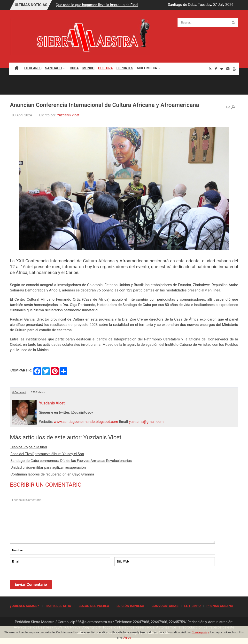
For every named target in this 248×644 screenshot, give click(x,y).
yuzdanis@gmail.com (146, 422)
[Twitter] (222, 69)
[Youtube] (234, 69)
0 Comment (19, 392)
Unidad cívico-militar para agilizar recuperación (48, 467)
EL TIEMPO (192, 606)
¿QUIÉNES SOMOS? (24, 606)
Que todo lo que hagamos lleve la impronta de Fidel (97, 5)
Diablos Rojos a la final (29, 447)
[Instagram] (228, 69)
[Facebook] (216, 69)
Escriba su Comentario (113, 519)
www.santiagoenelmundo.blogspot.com (86, 422)
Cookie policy (200, 632)
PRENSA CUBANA (220, 606)
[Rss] (210, 69)
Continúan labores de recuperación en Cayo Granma (52, 474)
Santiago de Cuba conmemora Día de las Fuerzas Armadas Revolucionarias (71, 461)
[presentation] (47, 580)
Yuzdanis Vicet (68, 115)
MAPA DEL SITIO (59, 606)
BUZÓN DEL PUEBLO (94, 606)
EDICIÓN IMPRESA (130, 606)
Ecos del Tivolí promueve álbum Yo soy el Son (47, 454)
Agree (127, 638)
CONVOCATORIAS (165, 606)
